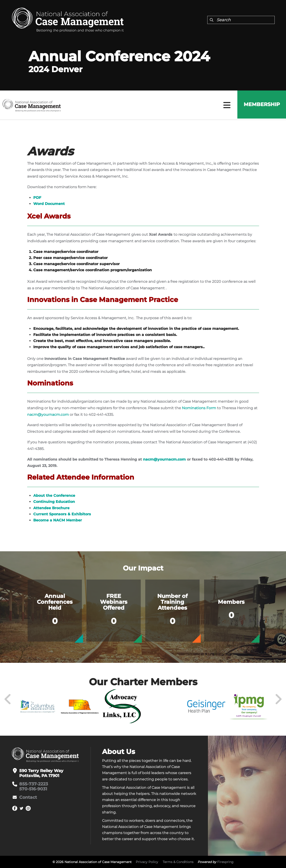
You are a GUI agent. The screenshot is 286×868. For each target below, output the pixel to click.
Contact (28, 797)
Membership (261, 105)
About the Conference (54, 496)
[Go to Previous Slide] (8, 699)
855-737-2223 (33, 784)
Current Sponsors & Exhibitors (62, 514)
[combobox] (241, 20)
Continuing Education (54, 502)
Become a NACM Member (58, 520)
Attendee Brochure (51, 508)
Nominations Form (199, 408)
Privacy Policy (147, 862)
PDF (37, 198)
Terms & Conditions (178, 862)
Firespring (225, 862)
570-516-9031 (33, 789)
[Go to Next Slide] (278, 699)
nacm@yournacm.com (48, 415)
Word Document (49, 204)
